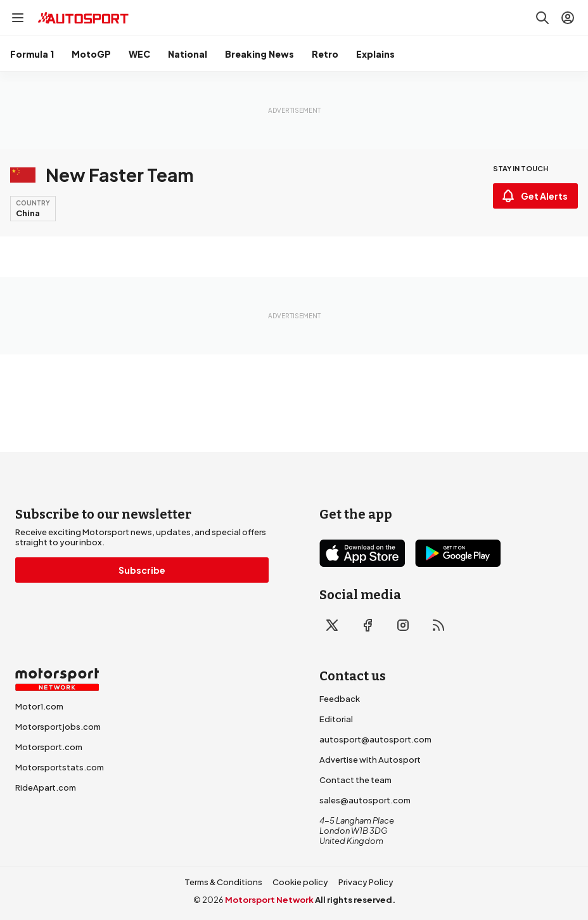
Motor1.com (39, 706)
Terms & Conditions (223, 882)
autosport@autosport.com (375, 739)
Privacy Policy (366, 882)
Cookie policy (300, 882)
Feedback (340, 699)
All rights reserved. (355, 900)
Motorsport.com (49, 747)
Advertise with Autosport (370, 760)
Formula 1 (32, 54)
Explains (375, 54)
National (188, 54)
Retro (325, 54)
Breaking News (259, 54)
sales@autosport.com (365, 800)
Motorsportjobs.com (58, 727)
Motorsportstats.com (60, 767)
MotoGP (91, 54)
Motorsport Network (269, 900)
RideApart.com (46, 787)
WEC (139, 54)
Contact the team (355, 780)
